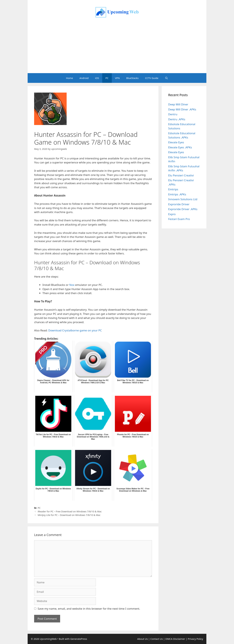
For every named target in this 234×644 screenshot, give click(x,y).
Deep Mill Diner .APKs (182, 109)
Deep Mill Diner (178, 104)
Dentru (173, 114)
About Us (143, 639)
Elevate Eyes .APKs (180, 147)
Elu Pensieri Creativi (181, 175)
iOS (97, 78)
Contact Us (156, 639)
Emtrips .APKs (177, 194)
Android (84, 78)
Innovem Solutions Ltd (183, 199)
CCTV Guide (152, 78)
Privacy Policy (195, 639)
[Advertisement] (117, 49)
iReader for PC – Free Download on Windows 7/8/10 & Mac (70, 511)
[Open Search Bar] (166, 78)
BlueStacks (132, 78)
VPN (117, 78)
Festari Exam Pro (179, 219)
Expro (172, 214)
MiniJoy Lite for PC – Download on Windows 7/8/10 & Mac (69, 515)
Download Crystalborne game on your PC (75, 330)
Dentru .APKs (177, 119)
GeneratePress (79, 639)
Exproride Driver (179, 204)
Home (69, 78)
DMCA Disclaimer (175, 639)
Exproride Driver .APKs (183, 209)
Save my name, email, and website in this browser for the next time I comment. (89, 609)
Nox (72, 285)
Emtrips (173, 189)
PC (107, 78)
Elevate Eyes (176, 142)
